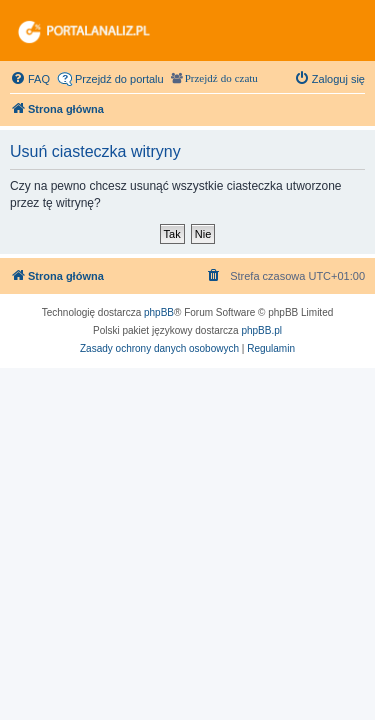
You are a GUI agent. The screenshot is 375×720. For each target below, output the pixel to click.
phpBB (159, 312)
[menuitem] (30, 79)
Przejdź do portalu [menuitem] (119, 79)
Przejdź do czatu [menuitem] (221, 78)
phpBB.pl (261, 330)
